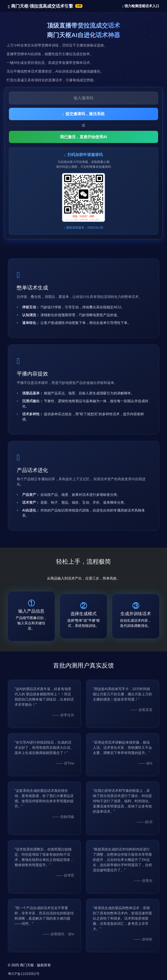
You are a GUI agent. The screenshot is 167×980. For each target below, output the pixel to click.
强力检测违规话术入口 (141, 6)
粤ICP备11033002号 (24, 974)
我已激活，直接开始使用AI (83, 137)
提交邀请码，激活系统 (83, 114)
